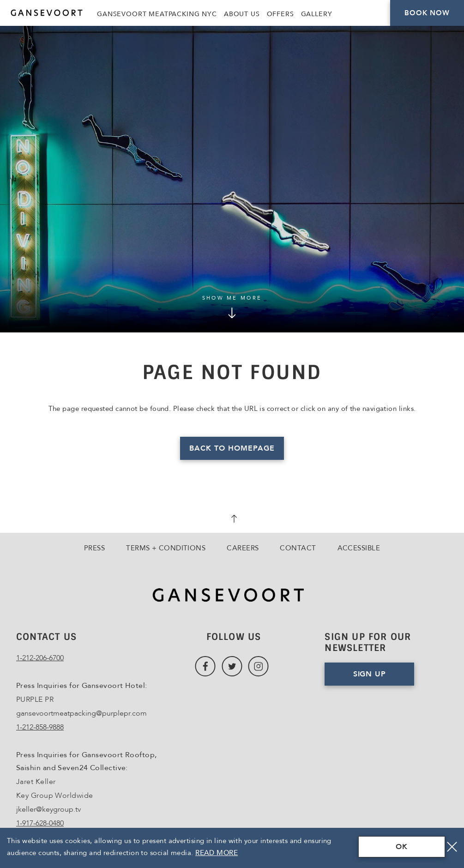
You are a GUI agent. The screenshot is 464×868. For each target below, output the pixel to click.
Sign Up (370, 674)
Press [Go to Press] (94, 548)
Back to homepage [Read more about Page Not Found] (232, 448)
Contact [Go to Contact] (298, 548)
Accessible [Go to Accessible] (359, 548)
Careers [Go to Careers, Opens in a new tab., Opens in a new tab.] (243, 548)
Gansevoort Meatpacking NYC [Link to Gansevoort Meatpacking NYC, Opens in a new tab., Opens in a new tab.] (157, 14)
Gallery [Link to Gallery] (317, 14)
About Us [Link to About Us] (242, 14)
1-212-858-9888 (40, 727)
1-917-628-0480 (40, 823)
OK (402, 847)
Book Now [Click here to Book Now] (427, 13)
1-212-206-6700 (40, 658)
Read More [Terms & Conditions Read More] (217, 853)
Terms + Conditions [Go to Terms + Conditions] (166, 548)
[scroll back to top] (232, 520)
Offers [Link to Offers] (280, 14)
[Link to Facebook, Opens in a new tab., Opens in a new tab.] (205, 666)
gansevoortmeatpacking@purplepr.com (81, 713)
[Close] (452, 847)
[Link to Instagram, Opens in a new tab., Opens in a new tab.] (258, 666)
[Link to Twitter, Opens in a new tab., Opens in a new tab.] (232, 666)
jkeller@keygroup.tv (48, 809)
